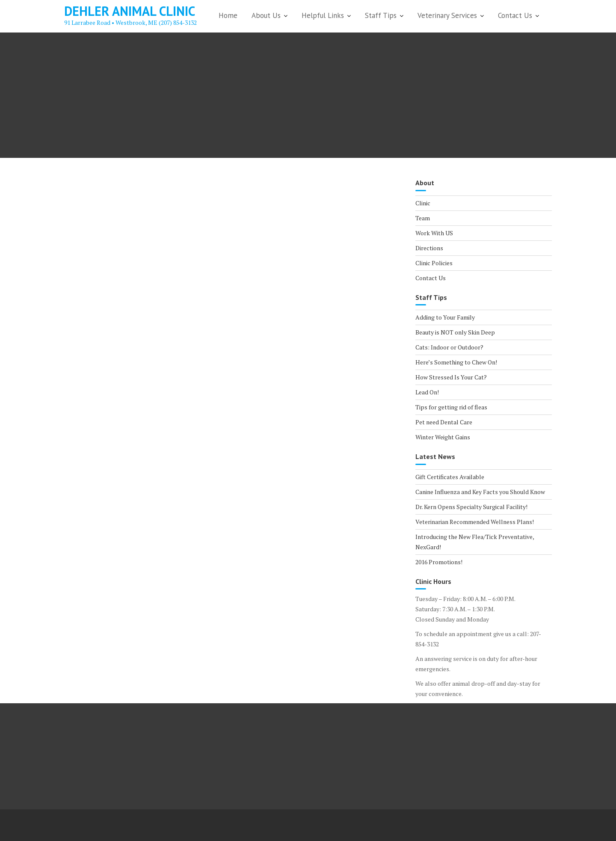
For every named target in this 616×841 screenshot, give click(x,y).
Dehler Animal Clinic (130, 11)
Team (423, 218)
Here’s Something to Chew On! (456, 362)
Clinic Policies (434, 263)
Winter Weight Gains (443, 437)
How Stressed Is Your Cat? (451, 377)
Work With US (434, 233)
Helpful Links (323, 15)
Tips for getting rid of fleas (451, 407)
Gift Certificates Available (450, 477)
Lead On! (427, 392)
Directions (429, 248)
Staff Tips (381, 15)
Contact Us (515, 15)
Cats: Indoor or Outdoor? (449, 347)
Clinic (423, 203)
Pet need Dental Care (444, 422)
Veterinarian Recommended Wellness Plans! (475, 522)
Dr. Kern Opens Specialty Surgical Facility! (471, 507)
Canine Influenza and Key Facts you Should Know (480, 492)
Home (228, 15)
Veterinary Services (447, 15)
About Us (266, 15)
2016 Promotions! (439, 562)
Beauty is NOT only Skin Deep (455, 332)
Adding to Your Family (445, 317)
